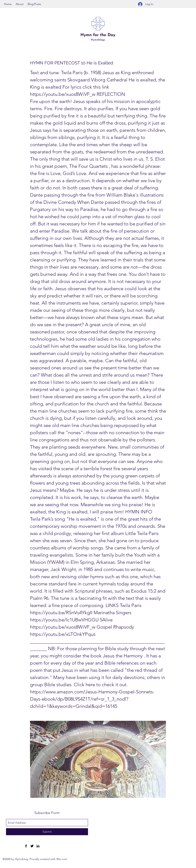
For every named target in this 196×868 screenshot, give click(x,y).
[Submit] (47, 832)
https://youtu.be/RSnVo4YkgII (61, 612)
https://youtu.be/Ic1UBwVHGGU (64, 620)
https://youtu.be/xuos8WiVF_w (63, 94)
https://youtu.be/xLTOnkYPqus (63, 634)
